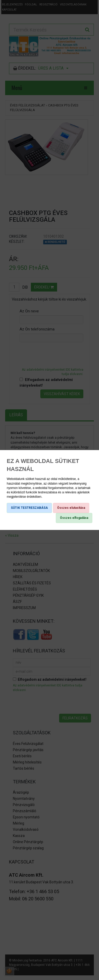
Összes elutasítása (71, 508)
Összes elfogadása (74, 518)
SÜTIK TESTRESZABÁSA (29, 508)
